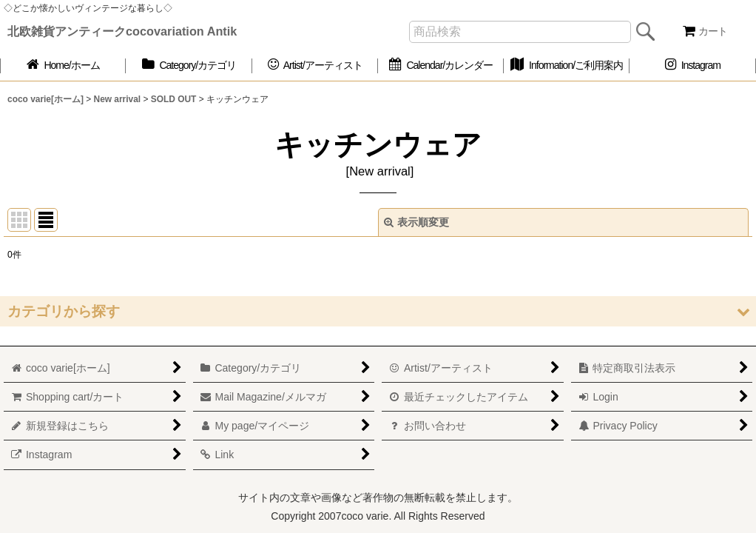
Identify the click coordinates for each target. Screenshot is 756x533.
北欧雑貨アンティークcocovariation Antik (122, 31)
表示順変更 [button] (416, 222)
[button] (378, 311)
